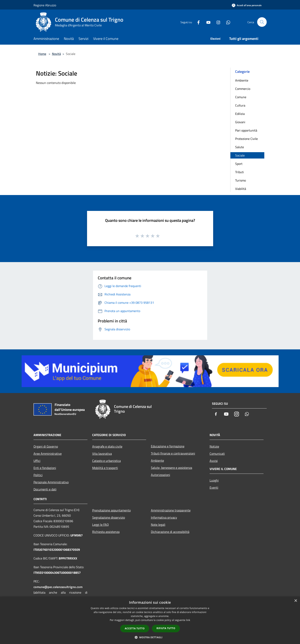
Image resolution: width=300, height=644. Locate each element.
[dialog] (150, 620)
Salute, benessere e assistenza (172, 468)
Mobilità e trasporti (105, 468)
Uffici (37, 461)
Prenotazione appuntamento (111, 510)
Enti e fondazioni (45, 468)
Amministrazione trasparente (171, 510)
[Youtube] (207, 22)
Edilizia (240, 114)
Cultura (240, 105)
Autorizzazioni (161, 475)
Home (42, 54)
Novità (56, 54)
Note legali (158, 525)
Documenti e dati (45, 489)
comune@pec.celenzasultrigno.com (58, 587)
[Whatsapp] (227, 22)
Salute (240, 147)
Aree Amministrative (48, 454)
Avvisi (214, 461)
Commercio (243, 89)
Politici (38, 475)
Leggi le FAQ (101, 525)
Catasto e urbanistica (106, 461)
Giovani (240, 122)
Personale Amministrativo (51, 482)
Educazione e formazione (168, 446)
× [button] (296, 601)
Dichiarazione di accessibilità (170, 532)
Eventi (214, 487)
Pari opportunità (246, 130)
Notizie (214, 446)
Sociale (240, 155)
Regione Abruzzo (45, 5)
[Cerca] (262, 22)
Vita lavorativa (102, 454)
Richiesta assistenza (106, 532)
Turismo (241, 180)
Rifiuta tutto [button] (166, 628)
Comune (241, 97)
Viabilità (241, 189)
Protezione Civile (246, 139)
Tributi (240, 172)
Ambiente (242, 80)
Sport (239, 164)
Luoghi (214, 480)
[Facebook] (197, 22)
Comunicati (217, 454)
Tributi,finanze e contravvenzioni (173, 453)
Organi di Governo (46, 446)
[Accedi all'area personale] (247, 5)
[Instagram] (217, 22)
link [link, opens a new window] (188, 620)
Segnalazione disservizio (109, 517)
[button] (150, 637)
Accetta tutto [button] (135, 628)
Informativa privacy (164, 517)
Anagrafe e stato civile (107, 446)
